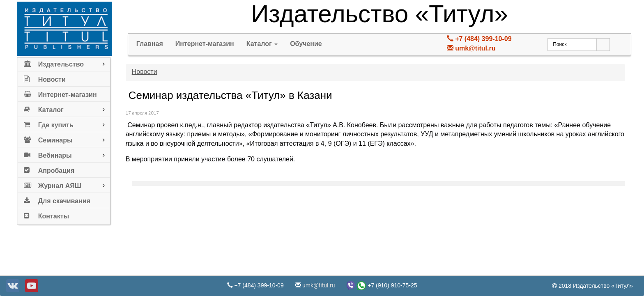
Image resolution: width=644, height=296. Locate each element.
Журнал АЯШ (53, 184)
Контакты (46, 215)
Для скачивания (57, 199)
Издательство (54, 63)
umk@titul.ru (475, 48)
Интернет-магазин (60, 93)
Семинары (48, 139)
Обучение (306, 44)
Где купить (49, 123)
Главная (150, 44)
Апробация (49, 169)
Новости (45, 78)
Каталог (44, 108)
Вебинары (48, 154)
